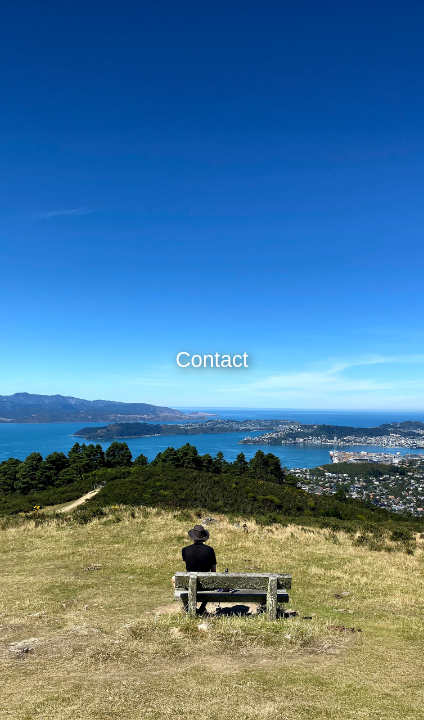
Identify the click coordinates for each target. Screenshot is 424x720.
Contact (211, 359)
